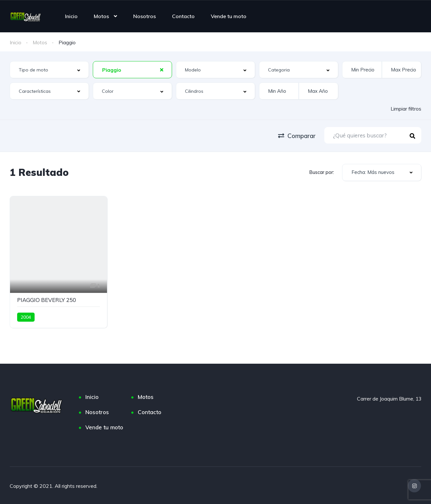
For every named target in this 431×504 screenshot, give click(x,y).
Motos (101, 16)
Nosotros (145, 16)
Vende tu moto (229, 16)
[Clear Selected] (162, 70)
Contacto (183, 16)
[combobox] (49, 70)
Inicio (71, 16)
